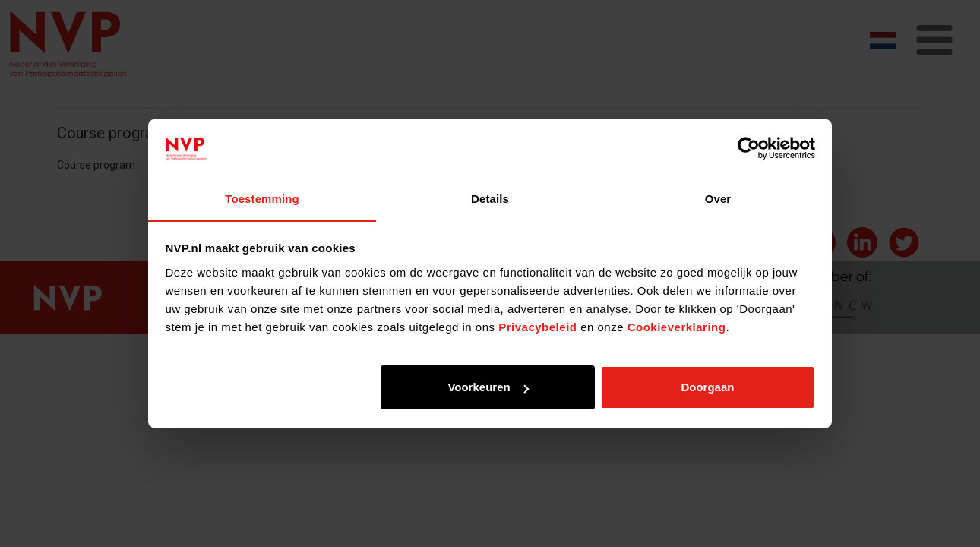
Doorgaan (707, 387)
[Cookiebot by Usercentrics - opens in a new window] (749, 149)
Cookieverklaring (677, 327)
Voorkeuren (488, 387)
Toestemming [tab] (262, 199)
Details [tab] (490, 199)
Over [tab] (718, 199)
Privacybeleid (537, 327)
